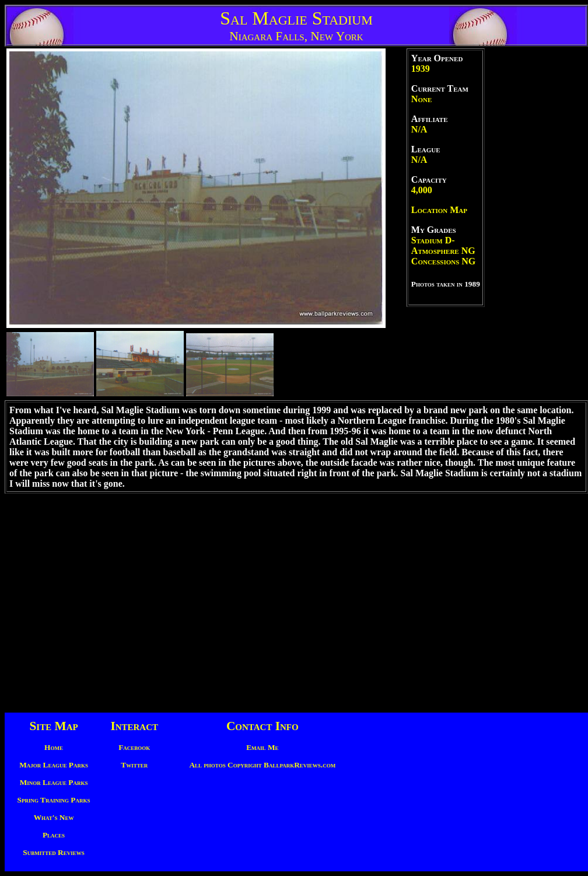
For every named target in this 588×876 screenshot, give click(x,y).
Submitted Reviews (53, 852)
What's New (54, 817)
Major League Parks (54, 765)
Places (54, 835)
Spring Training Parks (54, 800)
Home (54, 747)
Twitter (134, 765)
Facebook (134, 747)
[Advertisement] (535, 224)
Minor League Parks (54, 782)
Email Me (262, 747)
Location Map (439, 210)
